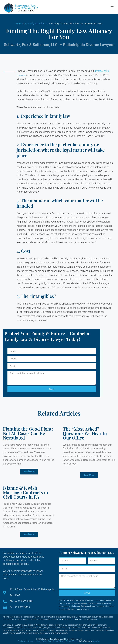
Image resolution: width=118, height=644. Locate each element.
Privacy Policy (41, 641)
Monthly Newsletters (37, 24)
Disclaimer (22, 641)
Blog (50, 641)
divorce (99, 71)
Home (19, 24)
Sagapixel (96, 641)
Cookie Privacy (58, 641)
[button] (112, 6)
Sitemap (31, 641)
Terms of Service (72, 641)
